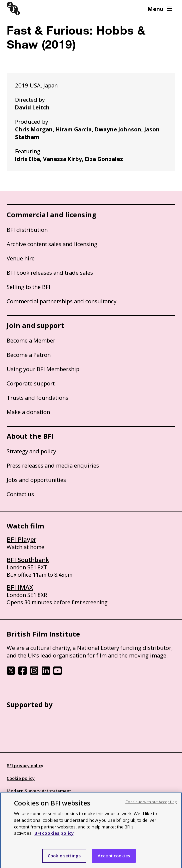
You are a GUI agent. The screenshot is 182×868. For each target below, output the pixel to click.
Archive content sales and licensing (52, 244)
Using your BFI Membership (43, 369)
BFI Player (21, 539)
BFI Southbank (28, 560)
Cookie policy (21, 778)
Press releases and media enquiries (53, 465)
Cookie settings (64, 858)
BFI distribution (27, 230)
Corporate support (31, 383)
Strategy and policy (31, 451)
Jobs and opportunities (36, 480)
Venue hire (21, 258)
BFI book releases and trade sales (50, 273)
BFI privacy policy (25, 766)
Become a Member (31, 340)
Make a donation (28, 412)
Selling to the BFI (28, 287)
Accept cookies (114, 858)
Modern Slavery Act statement (39, 791)
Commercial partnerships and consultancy (61, 301)
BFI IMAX (20, 587)
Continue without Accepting (151, 804)
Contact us (20, 494)
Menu (160, 9)
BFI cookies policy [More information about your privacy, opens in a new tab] (54, 835)
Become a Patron (29, 355)
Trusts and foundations (37, 398)
